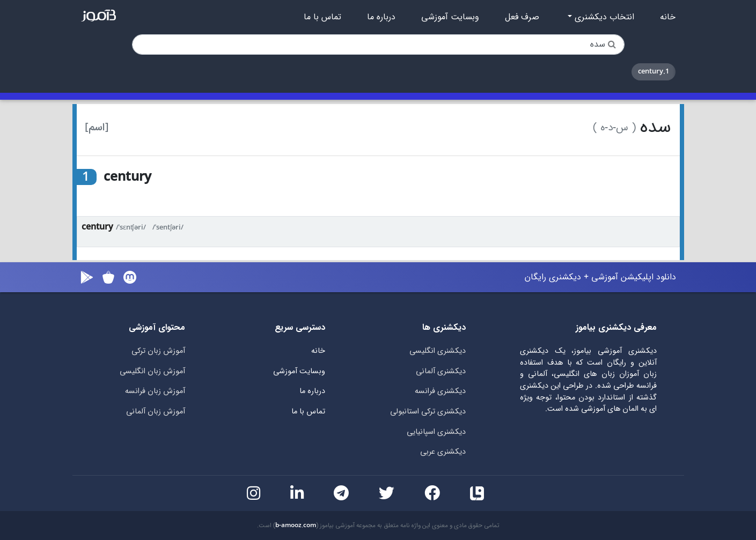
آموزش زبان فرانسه (155, 391)
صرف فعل (522, 17)
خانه (668, 17)
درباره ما (381, 17)
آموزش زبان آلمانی (156, 412)
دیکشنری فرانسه (440, 391)
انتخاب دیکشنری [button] (603, 17)
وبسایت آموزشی (450, 17)
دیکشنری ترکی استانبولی (428, 412)
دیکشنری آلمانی (441, 371)
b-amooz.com (296, 526)
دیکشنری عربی (443, 452)
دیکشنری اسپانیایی (436, 432)
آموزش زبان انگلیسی (152, 371)
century (97, 227)
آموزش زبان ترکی (158, 351)
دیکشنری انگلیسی (438, 351)
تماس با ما (322, 17)
